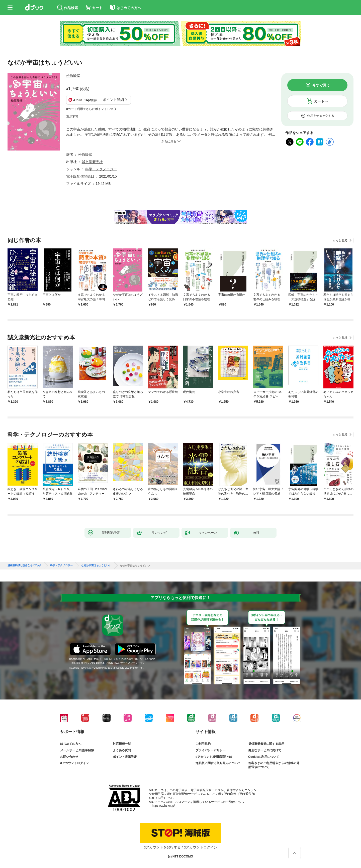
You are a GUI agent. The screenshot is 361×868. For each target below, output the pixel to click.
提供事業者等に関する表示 (266, 744)
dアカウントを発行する (162, 847)
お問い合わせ (69, 757)
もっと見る (340, 240)
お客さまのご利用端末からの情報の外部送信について (274, 765)
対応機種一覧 (122, 744)
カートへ (321, 101)
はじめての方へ (71, 744)
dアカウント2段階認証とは (214, 757)
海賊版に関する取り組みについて (218, 763)
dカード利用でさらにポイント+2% (90, 109)
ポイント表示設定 (125, 757)
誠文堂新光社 (92, 162)
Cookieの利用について (264, 757)
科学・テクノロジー (101, 169)
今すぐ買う (321, 85)
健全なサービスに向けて (265, 750)
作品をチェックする (321, 116)
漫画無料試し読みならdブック (25, 565)
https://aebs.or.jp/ (163, 806)
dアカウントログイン (75, 763)
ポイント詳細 (113, 100)
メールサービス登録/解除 (77, 750)
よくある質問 (122, 750)
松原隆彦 (73, 76)
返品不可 (72, 117)
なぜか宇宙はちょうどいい (96, 565)
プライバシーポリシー (211, 750)
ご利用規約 (203, 744)
